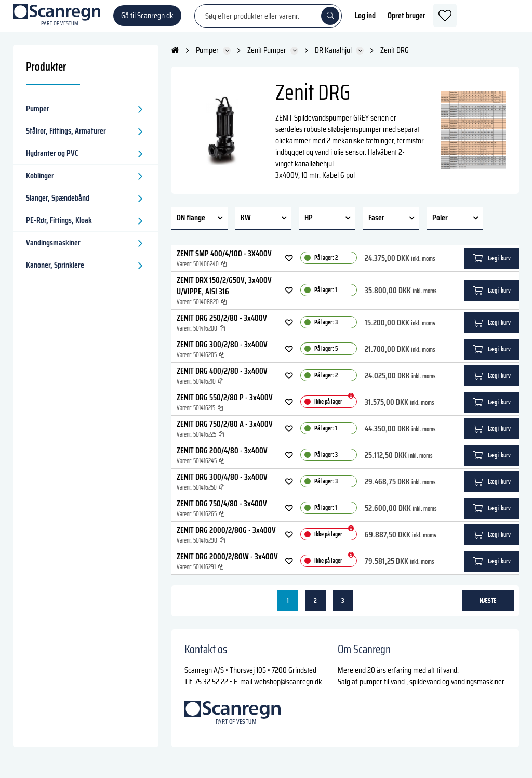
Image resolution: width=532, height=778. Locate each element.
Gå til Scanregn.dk (147, 21)
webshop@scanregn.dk (288, 691)
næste (488, 610)
